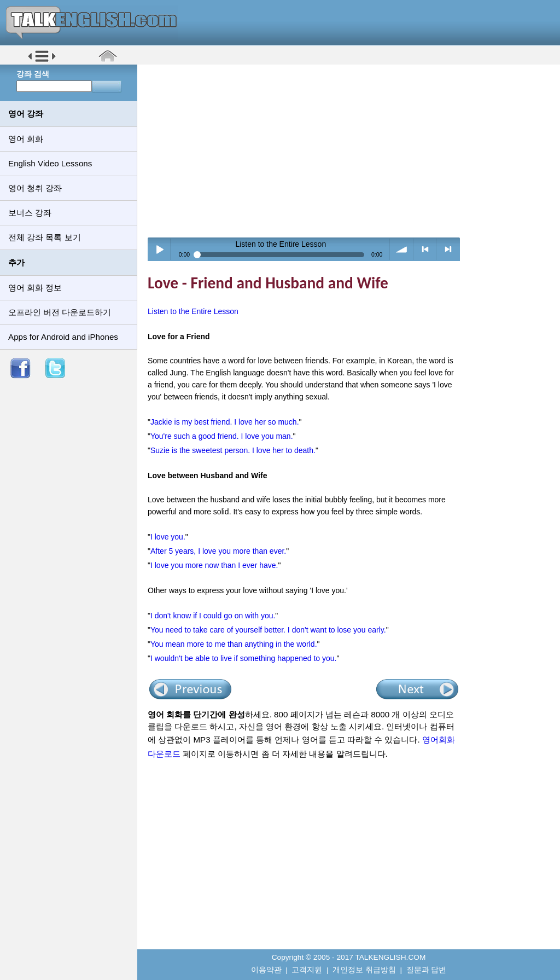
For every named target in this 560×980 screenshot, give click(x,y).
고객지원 (307, 970)
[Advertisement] (352, 150)
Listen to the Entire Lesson (193, 311)
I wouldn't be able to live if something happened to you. (243, 658)
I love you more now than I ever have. (214, 565)
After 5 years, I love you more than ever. (218, 551)
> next (448, 249)
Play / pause (159, 249)
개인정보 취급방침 (364, 970)
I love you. (168, 537)
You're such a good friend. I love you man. (222, 436)
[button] (42, 61)
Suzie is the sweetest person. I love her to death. (233, 450)
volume (402, 249)
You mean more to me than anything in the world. (234, 644)
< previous (425, 249)
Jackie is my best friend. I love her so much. (225, 422)
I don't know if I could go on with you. (213, 616)
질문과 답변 (427, 970)
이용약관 (266, 970)
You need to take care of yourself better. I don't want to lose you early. (268, 630)
